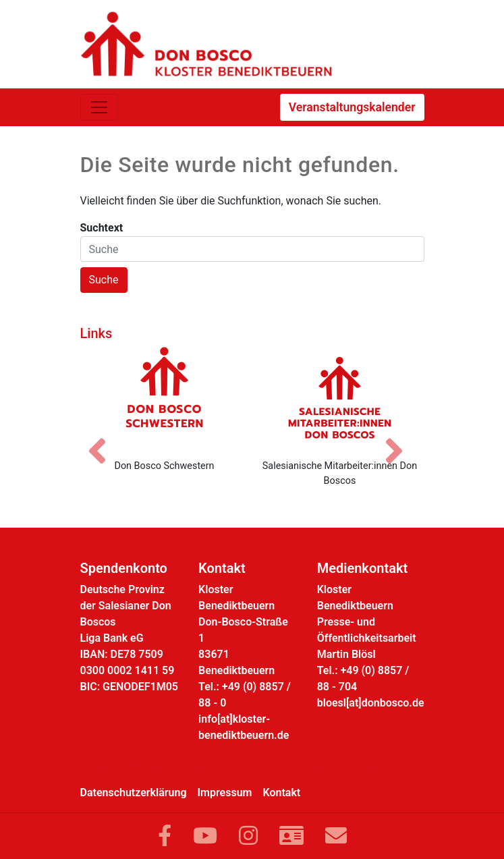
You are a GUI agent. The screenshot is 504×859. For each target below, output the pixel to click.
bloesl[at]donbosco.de (371, 703)
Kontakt (282, 793)
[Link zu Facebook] (165, 836)
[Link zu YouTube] (205, 836)
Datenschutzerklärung (134, 793)
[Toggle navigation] (99, 107)
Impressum (225, 793)
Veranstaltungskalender (352, 107)
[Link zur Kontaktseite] (291, 836)
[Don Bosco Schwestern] (165, 397)
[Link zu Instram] (248, 836)
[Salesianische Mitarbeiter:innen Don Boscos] (340, 397)
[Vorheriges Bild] (104, 439)
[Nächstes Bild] (401, 439)
